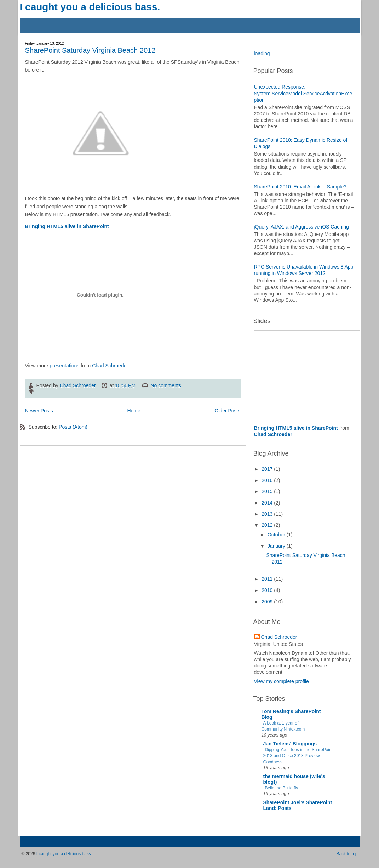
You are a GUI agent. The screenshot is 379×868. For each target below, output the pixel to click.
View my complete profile (282, 681)
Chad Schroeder (110, 366)
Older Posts (227, 411)
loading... (264, 53)
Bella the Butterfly (282, 788)
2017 (268, 469)
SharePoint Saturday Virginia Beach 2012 (90, 50)
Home (134, 411)
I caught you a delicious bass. (90, 7)
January (277, 546)
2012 (268, 525)
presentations (64, 366)
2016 (268, 480)
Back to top (347, 854)
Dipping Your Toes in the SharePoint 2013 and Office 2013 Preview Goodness (298, 756)
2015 (268, 491)
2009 (268, 602)
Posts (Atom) (73, 427)
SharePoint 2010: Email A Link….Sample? (300, 187)
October (277, 535)
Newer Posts (39, 411)
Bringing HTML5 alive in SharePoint (67, 226)
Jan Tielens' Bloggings (290, 744)
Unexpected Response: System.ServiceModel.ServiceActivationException (303, 93)
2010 (268, 590)
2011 (268, 579)
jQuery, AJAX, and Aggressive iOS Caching (302, 227)
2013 (268, 514)
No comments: (167, 385)
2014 (268, 503)
